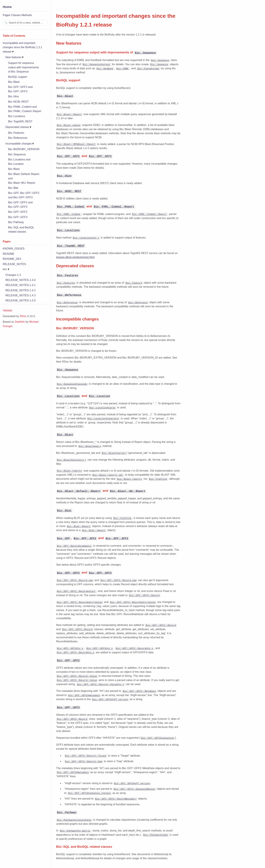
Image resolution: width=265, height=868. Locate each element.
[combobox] (25, 23)
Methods (27, 15)
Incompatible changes (19, 144)
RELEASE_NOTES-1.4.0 (21, 280)
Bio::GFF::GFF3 (18, 217)
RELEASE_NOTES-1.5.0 (21, 300)
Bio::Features (16, 133)
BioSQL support (18, 77)
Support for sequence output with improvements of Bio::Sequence (23, 67)
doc (5, 269)
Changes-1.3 (13, 275)
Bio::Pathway (16, 222)
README (8, 254)
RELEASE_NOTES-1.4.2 (21, 290)
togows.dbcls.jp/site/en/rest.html (75, 257)
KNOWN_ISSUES (14, 249)
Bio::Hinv (14, 96)
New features (13, 57)
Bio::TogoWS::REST (20, 121)
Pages (7, 15)
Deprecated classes (17, 127)
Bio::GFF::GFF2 (18, 212)
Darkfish (20, 322)
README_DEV (12, 259)
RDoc (23, 316)
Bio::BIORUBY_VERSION (24, 149)
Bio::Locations (17, 116)
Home (7, 7)
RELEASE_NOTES (14, 264)
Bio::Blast (14, 82)
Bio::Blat (13, 188)
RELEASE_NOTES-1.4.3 (21, 295)
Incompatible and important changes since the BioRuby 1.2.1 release (22, 47)
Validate (8, 310)
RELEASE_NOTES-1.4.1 (21, 285)
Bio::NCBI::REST (18, 102)
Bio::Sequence (17, 154)
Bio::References (18, 138)
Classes (16, 15)
